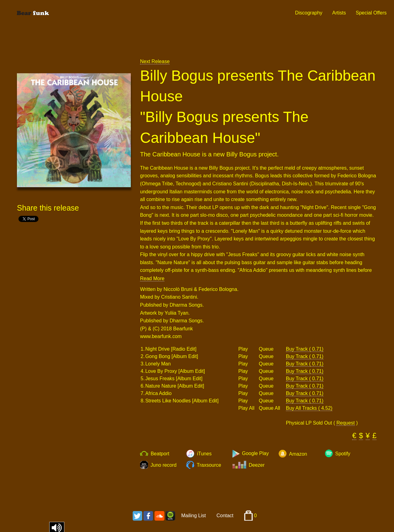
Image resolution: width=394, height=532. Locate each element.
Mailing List (194, 516)
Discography (309, 13)
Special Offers (371, 13)
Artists (339, 13)
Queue (266, 349)
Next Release (155, 61)
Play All (246, 408)
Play (243, 349)
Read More (152, 278)
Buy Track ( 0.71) (305, 349)
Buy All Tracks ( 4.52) (309, 408)
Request (346, 423)
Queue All (269, 408)
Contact (225, 516)
